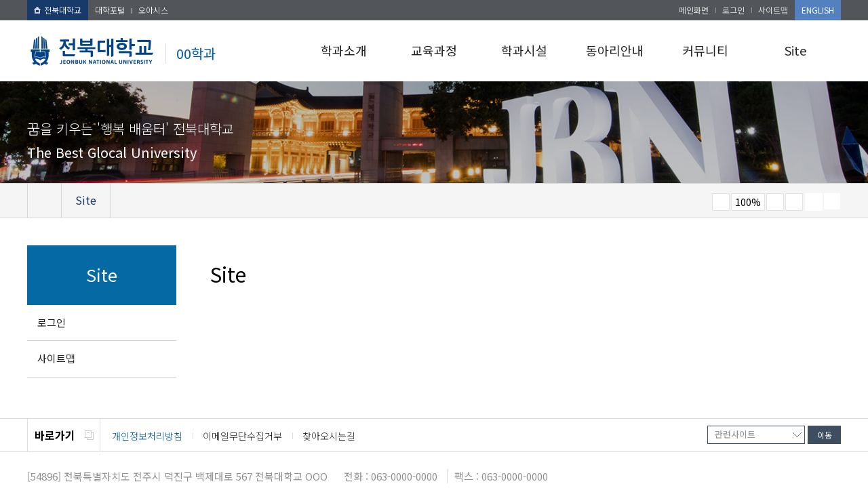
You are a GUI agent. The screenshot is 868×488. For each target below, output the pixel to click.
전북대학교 (58, 10)
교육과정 (434, 50)
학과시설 (524, 50)
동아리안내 (615, 50)
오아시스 (153, 10)
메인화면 (694, 10)
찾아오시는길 (329, 436)
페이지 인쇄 (814, 202)
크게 (775, 202)
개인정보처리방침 (147, 436)
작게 (721, 202)
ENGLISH (818, 10)
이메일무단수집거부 (242, 436)
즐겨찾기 (794, 202)
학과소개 (344, 50)
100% (748, 202)
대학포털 (110, 10)
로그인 (733, 10)
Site (795, 50)
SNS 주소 (832, 201)
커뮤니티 (705, 50)
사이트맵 (773, 10)
